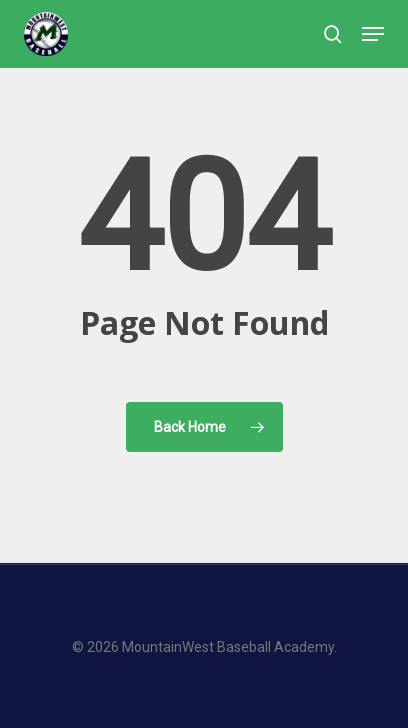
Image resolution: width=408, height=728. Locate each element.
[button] (373, 34)
